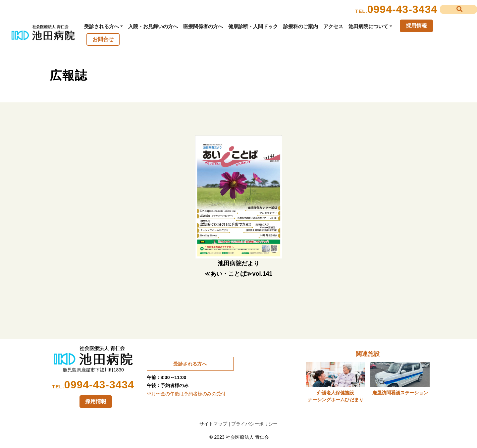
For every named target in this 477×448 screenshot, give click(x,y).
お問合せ (103, 39)
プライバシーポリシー (254, 424)
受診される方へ (102, 26)
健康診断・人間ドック (253, 26)
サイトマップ (213, 424)
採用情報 (416, 26)
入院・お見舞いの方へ (153, 26)
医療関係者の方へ (203, 26)
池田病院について (368, 26)
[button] (458, 9)
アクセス (333, 26)
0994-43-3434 (402, 9)
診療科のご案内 (301, 26)
